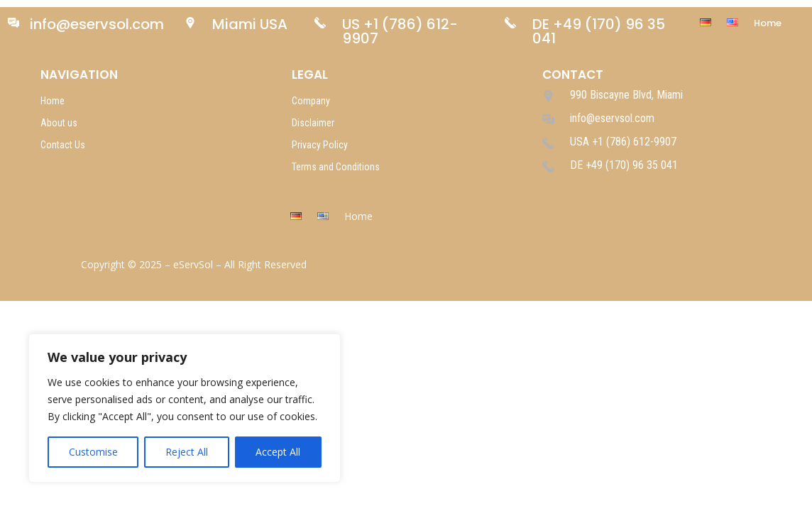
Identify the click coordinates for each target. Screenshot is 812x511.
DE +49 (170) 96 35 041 (599, 31)
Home (768, 24)
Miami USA (250, 24)
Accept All (278, 452)
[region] (185, 408)
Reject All (187, 452)
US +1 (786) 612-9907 (400, 31)
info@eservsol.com (97, 24)
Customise (93, 452)
